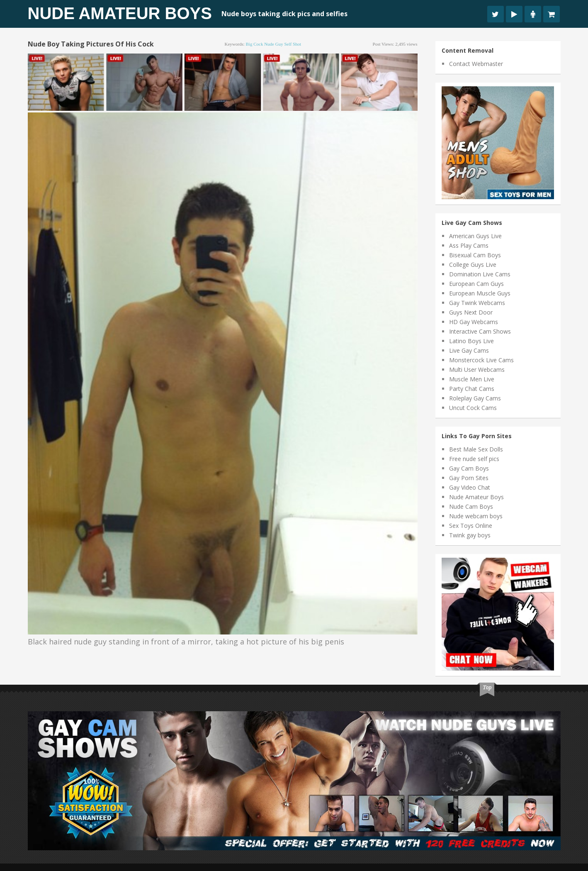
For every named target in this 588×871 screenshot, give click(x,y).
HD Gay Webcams (474, 322)
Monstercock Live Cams (481, 360)
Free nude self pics (474, 459)
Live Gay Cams (469, 350)
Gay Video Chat (470, 487)
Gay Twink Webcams (477, 303)
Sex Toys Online (471, 526)
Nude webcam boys (476, 516)
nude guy (274, 44)
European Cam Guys (476, 284)
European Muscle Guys (480, 293)
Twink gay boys (470, 535)
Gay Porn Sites (469, 478)
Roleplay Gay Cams (475, 398)
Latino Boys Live (471, 341)
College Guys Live (473, 265)
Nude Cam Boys (471, 506)
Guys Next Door (471, 312)
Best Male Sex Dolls (476, 449)
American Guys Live (475, 236)
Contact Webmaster (476, 64)
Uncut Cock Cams (473, 408)
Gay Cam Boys (469, 468)
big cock (255, 44)
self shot (293, 44)
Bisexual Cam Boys (475, 255)
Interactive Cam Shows (480, 331)
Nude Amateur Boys (120, 13)
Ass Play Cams (469, 245)
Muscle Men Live (472, 379)
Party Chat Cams (472, 389)
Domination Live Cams (480, 274)
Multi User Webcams (477, 370)
